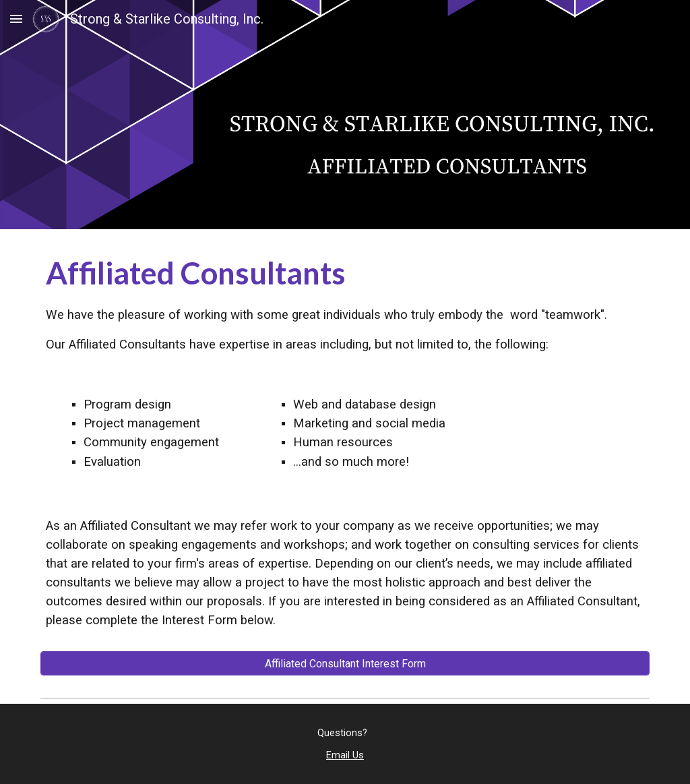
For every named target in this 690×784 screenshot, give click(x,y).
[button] (16, 19)
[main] (345, 302)
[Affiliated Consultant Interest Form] (345, 664)
